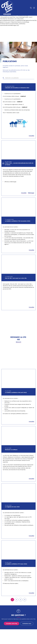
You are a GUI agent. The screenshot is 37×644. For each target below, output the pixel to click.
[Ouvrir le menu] (34, 8)
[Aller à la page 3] (21, 600)
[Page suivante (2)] (25, 600)
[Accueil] (7, 8)
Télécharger (31, 193)
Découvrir (19, 342)
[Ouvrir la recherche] (31, 8)
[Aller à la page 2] (16, 600)
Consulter (31, 136)
